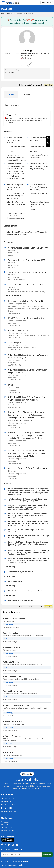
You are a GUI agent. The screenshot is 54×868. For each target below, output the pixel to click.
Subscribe (47, 855)
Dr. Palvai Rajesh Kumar (12, 722)
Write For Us (9, 830)
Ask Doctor (26, 94)
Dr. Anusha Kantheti (11, 633)
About (6, 822)
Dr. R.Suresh (8, 752)
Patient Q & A (9, 804)
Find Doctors (9, 799)
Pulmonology (20, 13)
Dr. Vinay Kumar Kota (11, 647)
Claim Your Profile (11, 812)
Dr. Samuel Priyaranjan (12, 736)
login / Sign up (47, 3)
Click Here (48, 85)
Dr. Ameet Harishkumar (12, 691)
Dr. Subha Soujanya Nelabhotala (16, 705)
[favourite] (24, 64)
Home (3, 13)
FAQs (6, 825)
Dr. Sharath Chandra (11, 662)
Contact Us (8, 828)
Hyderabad (10, 13)
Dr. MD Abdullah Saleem (13, 676)
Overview (11, 94)
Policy (21, 865)
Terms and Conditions (9, 865)
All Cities (7, 801)
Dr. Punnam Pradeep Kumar (14, 618)
